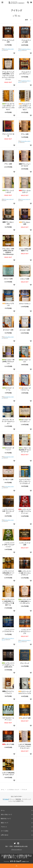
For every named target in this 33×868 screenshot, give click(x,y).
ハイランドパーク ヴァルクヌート (8, 631)
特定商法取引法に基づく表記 (21, 846)
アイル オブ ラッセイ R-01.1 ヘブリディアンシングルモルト (8, 107)
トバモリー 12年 (8, 480)
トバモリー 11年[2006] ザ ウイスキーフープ (25, 450)
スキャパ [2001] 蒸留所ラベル (25, 250)
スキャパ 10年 (8, 279)
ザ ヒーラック (25, 663)
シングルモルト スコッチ (13, 790)
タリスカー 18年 (25, 330)
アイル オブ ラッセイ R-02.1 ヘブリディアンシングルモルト (25, 107)
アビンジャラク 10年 (8, 135)
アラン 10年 (25, 134)
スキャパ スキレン (25, 304)
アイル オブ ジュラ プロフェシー (25, 73)
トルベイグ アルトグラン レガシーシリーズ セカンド (25, 482)
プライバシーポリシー (17, 850)
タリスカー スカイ (25, 361)
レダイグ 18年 (8, 744)
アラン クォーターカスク (25, 165)
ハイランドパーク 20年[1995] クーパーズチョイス (25, 601)
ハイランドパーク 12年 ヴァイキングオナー (8, 511)
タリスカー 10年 (8, 330)
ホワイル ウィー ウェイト (8, 692)
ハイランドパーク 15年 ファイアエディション (25, 511)
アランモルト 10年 (8, 223)
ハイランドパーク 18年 (25, 544)
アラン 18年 (8, 164)
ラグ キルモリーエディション (8, 719)
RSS (7, 846)
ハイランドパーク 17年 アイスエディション (8, 545)
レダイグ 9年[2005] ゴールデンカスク (8, 774)
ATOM (11, 846)
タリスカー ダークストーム (25, 389)
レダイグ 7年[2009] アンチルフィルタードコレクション (25, 746)
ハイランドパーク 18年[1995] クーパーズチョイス (8, 573)
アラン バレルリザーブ (25, 191)
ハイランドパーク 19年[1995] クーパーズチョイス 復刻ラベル (8, 602)
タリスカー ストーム (8, 389)
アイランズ (24, 790)
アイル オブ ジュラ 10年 (8, 41)
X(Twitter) (6, 799)
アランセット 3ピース (9, 199)
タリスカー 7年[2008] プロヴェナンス (8, 362)
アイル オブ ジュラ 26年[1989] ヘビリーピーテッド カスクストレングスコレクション (8, 76)
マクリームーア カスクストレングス (25, 692)
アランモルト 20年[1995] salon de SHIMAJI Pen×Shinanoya (8, 252)
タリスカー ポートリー (8, 449)
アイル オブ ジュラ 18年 (25, 41)
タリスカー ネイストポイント (25, 421)
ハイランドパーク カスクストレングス (25, 632)
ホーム (3, 790)
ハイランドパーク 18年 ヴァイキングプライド (25, 573)
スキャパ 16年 (25, 279)
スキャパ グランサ (8, 304)
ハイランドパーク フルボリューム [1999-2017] (8, 665)
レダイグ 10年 (25, 718)
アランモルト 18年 (25, 223)
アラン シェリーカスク (8, 191)
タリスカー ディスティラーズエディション (8, 422)
